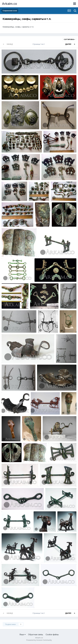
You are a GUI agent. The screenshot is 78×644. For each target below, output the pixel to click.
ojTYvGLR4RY (9, 326)
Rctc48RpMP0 (60, 220)
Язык (23, 634)
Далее (68, 44)
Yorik (11, 70)
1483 (6, 504)
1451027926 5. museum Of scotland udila (21, 67)
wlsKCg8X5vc (68, 326)
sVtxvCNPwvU (46, 326)
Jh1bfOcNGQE (9, 250)
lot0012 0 (7, 276)
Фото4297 (8, 220)
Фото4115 (8, 195)
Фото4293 (35, 195)
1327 (45, 580)
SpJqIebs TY (42, 215)
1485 (44, 480)
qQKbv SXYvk (38, 302)
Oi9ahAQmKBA (30, 435)
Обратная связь (36, 634)
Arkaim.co (9, 4)
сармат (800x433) (12, 146)
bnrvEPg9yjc (9, 384)
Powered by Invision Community (39, 640)
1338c (6, 556)
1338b (48, 556)
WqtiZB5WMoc (10, 408)
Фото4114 (48, 174)
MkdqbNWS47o (39, 408)
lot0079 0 (44, 250)
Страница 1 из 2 (39, 44)
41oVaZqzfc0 (69, 408)
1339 (6, 525)
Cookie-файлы (52, 634)
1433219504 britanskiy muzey (17, 93)
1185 (5, 602)
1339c (50, 504)
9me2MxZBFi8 (68, 302)
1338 (6, 580)
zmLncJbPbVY (42, 276)
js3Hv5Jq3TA (64, 357)
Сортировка (69, 39)
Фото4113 (8, 174)
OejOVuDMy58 (10, 357)
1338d (62, 525)
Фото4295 (57, 195)
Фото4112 (50, 146)
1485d (53, 456)
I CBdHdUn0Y (9, 302)
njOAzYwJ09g (51, 435)
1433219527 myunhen (13, 123)
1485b (6, 480)
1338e (38, 525)
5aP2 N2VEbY (45, 384)
